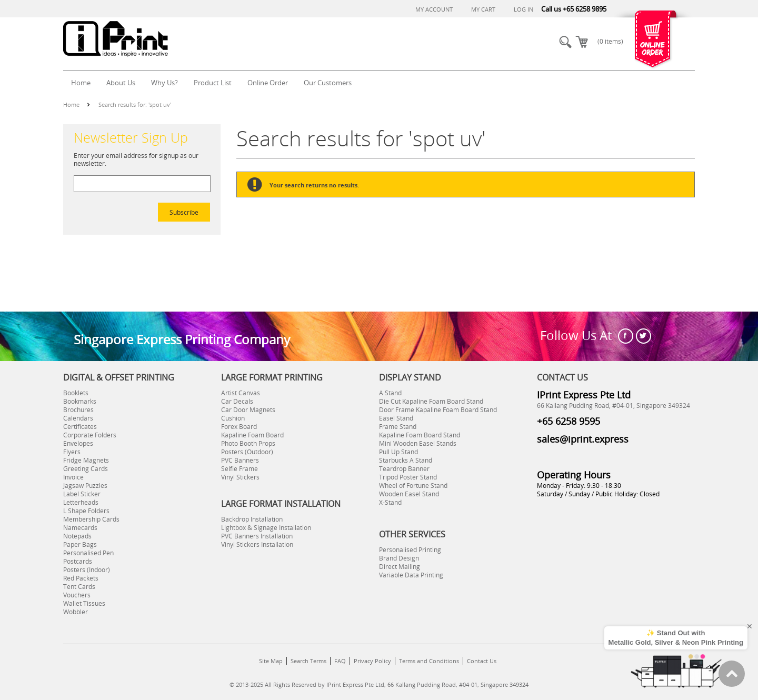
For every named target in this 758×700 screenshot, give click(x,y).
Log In (523, 9)
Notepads (77, 536)
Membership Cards (91, 519)
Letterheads (81, 502)
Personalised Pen (88, 553)
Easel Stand (396, 418)
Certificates (80, 426)
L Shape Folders (86, 511)
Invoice (73, 477)
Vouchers (77, 595)
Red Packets (81, 578)
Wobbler (76, 612)
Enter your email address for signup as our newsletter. (136, 159)
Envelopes (78, 443)
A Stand (390, 393)
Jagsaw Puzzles (85, 485)
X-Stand (390, 502)
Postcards (78, 561)
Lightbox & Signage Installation (266, 527)
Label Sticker (82, 494)
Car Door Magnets (248, 409)
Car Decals (237, 401)
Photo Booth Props (248, 443)
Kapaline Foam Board (252, 435)
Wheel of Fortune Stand (413, 485)
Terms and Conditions (429, 661)
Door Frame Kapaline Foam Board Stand (438, 409)
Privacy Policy (372, 661)
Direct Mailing (400, 566)
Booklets (76, 393)
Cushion (233, 418)
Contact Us (482, 661)
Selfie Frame (240, 468)
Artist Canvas (241, 393)
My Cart (483, 9)
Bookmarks (80, 401)
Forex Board (239, 426)
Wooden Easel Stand (409, 494)
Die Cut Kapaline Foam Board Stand (431, 401)
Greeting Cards (86, 468)
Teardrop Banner (404, 468)
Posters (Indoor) (87, 569)
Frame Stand (398, 426)
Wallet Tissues (84, 603)
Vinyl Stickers (240, 477)
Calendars (78, 418)
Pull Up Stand (398, 452)
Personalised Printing (410, 549)
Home (71, 104)
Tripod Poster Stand (408, 477)
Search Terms (308, 661)
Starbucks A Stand (406, 460)
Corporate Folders (90, 435)
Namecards (80, 527)
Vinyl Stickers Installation (257, 544)
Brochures (78, 409)
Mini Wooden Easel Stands (418, 443)
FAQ (340, 661)
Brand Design (399, 558)
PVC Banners (240, 460)
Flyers (72, 452)
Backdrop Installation (252, 519)
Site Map (271, 661)
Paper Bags (80, 544)
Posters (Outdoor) (247, 452)
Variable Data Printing (411, 575)
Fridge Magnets (86, 460)
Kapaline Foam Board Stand (420, 435)
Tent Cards (79, 586)
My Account (434, 9)
